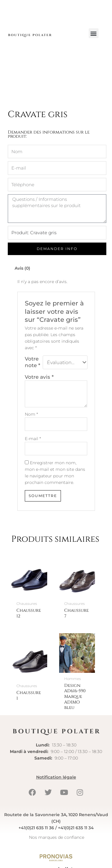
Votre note (33, 383)
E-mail (33, 460)
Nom (31, 436)
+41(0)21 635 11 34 (76, 849)
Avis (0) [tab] (22, 289)
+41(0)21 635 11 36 (36, 849)
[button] (94, 33)
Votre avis (39, 398)
